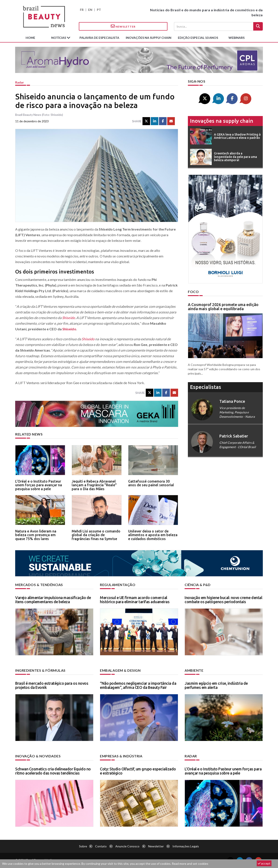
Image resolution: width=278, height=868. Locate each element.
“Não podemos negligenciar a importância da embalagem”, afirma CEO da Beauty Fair (138, 685)
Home (30, 38)
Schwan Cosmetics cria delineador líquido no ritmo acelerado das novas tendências (53, 771)
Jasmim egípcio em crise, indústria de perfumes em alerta (216, 685)
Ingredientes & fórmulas (40, 670)
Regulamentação (118, 585)
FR (82, 10)
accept (264, 863)
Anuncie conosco (127, 846)
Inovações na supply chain (149, 38)
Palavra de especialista (99, 38)
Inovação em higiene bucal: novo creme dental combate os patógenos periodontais (223, 600)
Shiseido (69, 318)
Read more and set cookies (190, 864)
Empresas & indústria (121, 756)
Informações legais (186, 846)
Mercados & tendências (39, 585)
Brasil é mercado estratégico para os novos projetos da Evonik (52, 685)
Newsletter (123, 26)
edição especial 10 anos (198, 38)
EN (90, 10)
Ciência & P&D (198, 585)
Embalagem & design (120, 670)
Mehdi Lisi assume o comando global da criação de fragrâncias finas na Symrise (96, 535)
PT (99, 10)
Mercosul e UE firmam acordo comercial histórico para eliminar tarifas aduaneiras (135, 600)
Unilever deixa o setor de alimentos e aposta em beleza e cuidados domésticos (153, 535)
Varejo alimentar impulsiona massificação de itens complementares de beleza (53, 600)
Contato (101, 846)
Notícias (59, 38)
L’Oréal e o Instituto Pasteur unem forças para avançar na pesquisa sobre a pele (39, 485)
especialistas (206, 387)
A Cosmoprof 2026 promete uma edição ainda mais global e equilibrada (223, 307)
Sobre (83, 846)
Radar (20, 82)
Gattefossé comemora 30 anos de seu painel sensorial (151, 483)
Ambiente (194, 670)
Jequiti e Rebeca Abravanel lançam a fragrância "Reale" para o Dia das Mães (94, 485)
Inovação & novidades (38, 756)
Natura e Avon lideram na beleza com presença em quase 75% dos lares (36, 535)
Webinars (237, 38)
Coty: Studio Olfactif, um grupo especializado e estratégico (138, 771)
